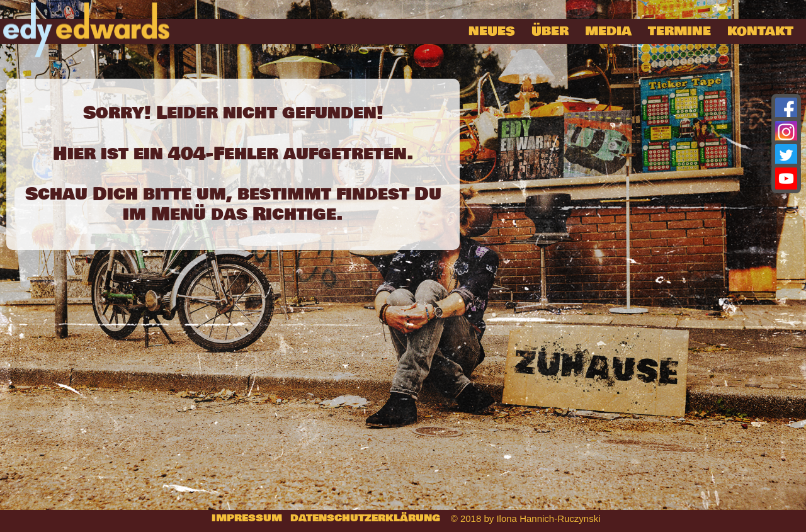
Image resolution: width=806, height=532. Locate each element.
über (550, 32)
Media (608, 32)
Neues (492, 32)
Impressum (247, 518)
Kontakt (760, 32)
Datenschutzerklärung (365, 518)
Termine (679, 32)
